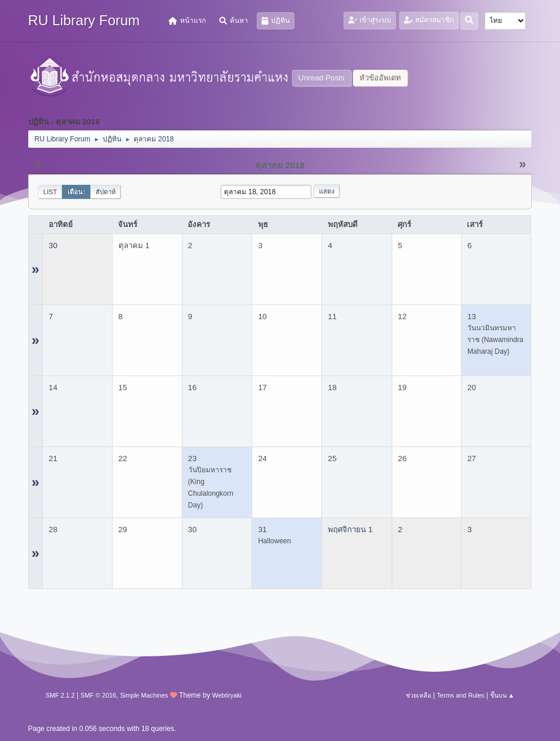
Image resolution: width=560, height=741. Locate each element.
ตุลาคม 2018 (280, 165)
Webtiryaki (227, 695)
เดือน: (76, 192)
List (50, 192)
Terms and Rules (461, 695)
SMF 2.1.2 (60, 695)
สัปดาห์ (106, 192)
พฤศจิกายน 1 (350, 529)
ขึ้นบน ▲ (503, 695)
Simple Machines (144, 695)
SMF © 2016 (98, 695)
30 (53, 246)
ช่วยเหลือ (418, 695)
